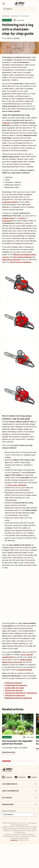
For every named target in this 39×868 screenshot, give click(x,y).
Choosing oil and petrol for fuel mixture (21, 693)
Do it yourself (25, 16)
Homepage (6, 16)
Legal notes (14, 840)
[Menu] (4, 4)
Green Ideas (15, 16)
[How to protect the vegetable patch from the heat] (9, 752)
